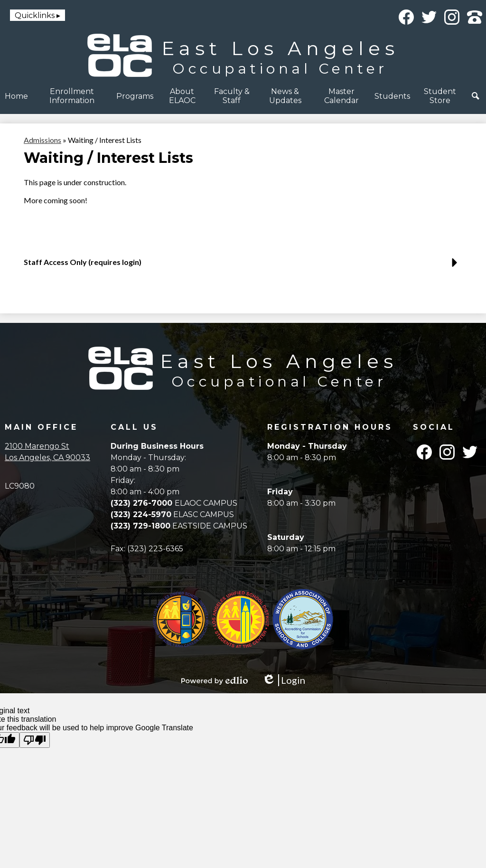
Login (284, 680)
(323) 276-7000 (143, 503)
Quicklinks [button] (35, 15)
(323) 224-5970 (141, 514)
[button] (72, 96)
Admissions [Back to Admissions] (42, 140)
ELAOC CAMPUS (206, 503)
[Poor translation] (35, 740)
